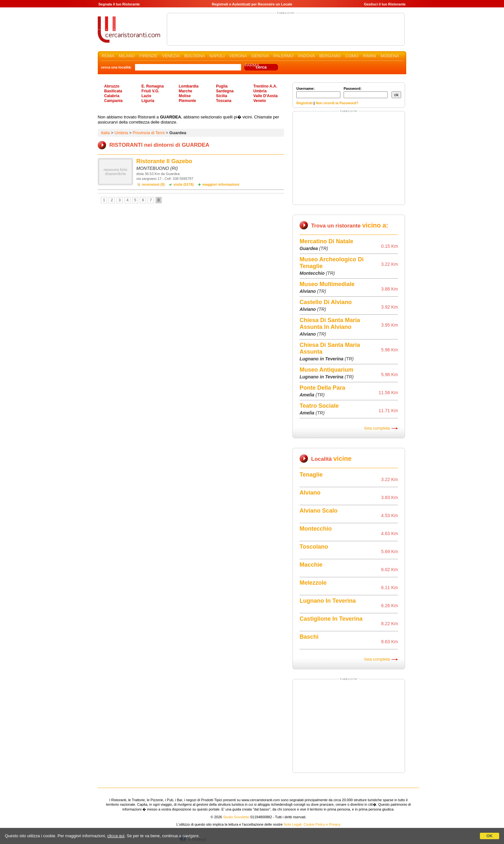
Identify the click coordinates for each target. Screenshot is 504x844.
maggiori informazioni (221, 184)
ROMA (108, 56)
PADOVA (306, 56)
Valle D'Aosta (265, 96)
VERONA (238, 56)
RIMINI (369, 56)
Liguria (148, 101)
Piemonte (187, 101)
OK (490, 836)
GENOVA (260, 56)
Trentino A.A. (265, 86)
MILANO (127, 56)
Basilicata (113, 91)
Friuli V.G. (150, 91)
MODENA (390, 56)
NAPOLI (217, 56)
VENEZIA (171, 56)
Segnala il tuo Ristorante (119, 4)
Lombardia (189, 86)
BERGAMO (330, 56)
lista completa (377, 428)
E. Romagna (153, 86)
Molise (185, 96)
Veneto (260, 101)
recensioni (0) (153, 184)
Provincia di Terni (149, 133)
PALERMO (283, 56)
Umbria (260, 91)
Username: (318, 92)
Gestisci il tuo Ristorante (385, 4)
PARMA (252, 65)
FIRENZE (148, 56)
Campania (113, 101)
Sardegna (225, 91)
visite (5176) (184, 184)
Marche (185, 91)
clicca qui (116, 836)
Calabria (112, 96)
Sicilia (222, 96)
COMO (352, 56)
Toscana (224, 101)
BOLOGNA (194, 56)
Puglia (222, 86)
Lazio (146, 96)
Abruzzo (112, 86)
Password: (366, 92)
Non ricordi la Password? (337, 103)
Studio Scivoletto (236, 817)
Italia (105, 133)
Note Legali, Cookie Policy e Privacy (312, 824)
